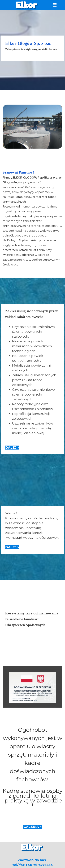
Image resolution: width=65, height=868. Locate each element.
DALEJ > (12, 448)
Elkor (26, 5)
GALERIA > (32, 827)
